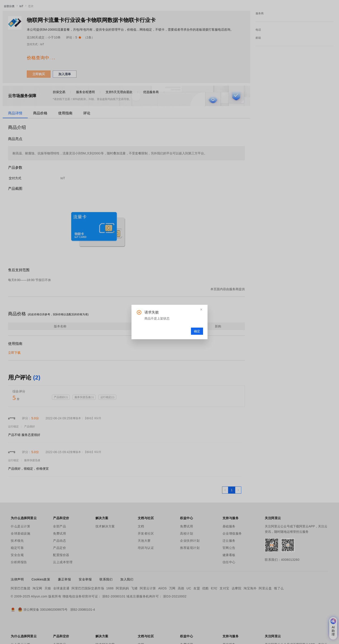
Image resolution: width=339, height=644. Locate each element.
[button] (201, 309)
